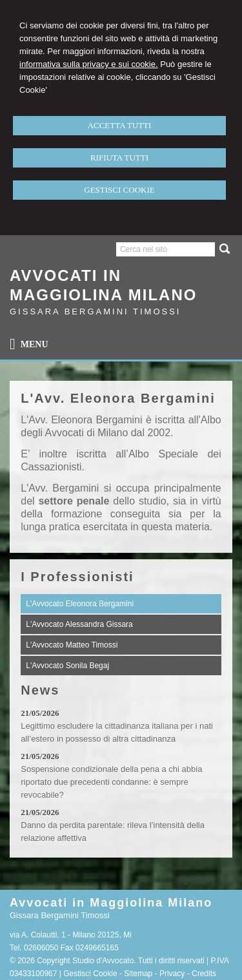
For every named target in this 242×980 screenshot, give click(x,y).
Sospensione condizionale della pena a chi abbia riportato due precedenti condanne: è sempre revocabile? (111, 782)
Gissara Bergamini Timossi (95, 312)
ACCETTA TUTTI (120, 125)
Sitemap (138, 974)
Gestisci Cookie (90, 974)
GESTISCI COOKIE (119, 190)
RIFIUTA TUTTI (119, 158)
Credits (204, 974)
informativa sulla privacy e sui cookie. (89, 64)
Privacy (172, 974)
